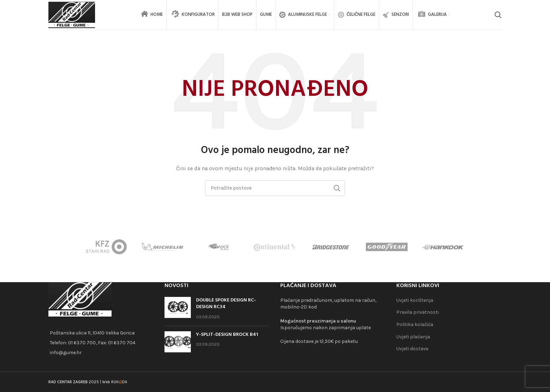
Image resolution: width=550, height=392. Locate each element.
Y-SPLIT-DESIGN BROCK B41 (227, 335)
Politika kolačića (415, 324)
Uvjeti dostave (412, 349)
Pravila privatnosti (418, 312)
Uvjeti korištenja (415, 300)
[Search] (498, 16)
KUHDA (119, 382)
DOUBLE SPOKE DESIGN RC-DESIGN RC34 (226, 304)
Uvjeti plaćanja (413, 337)
